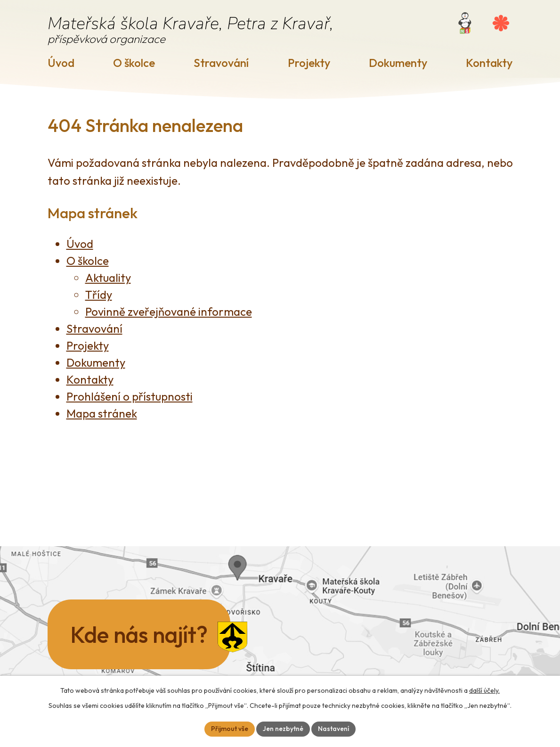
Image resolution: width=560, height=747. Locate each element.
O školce (134, 63)
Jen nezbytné (283, 729)
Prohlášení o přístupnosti (130, 396)
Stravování (221, 63)
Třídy (99, 295)
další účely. (484, 690)
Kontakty (489, 63)
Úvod (61, 63)
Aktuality (108, 278)
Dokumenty (398, 63)
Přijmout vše (230, 729)
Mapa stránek (102, 413)
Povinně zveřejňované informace (169, 312)
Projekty (309, 63)
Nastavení (333, 729)
